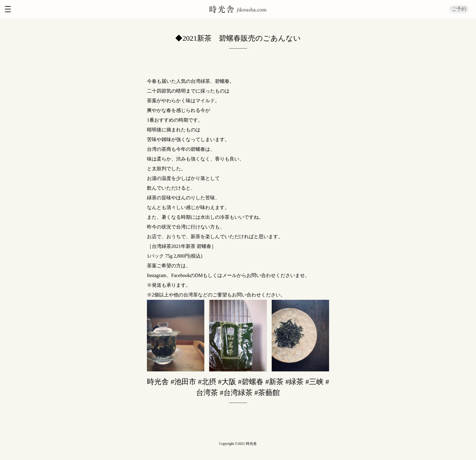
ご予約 (459, 9)
